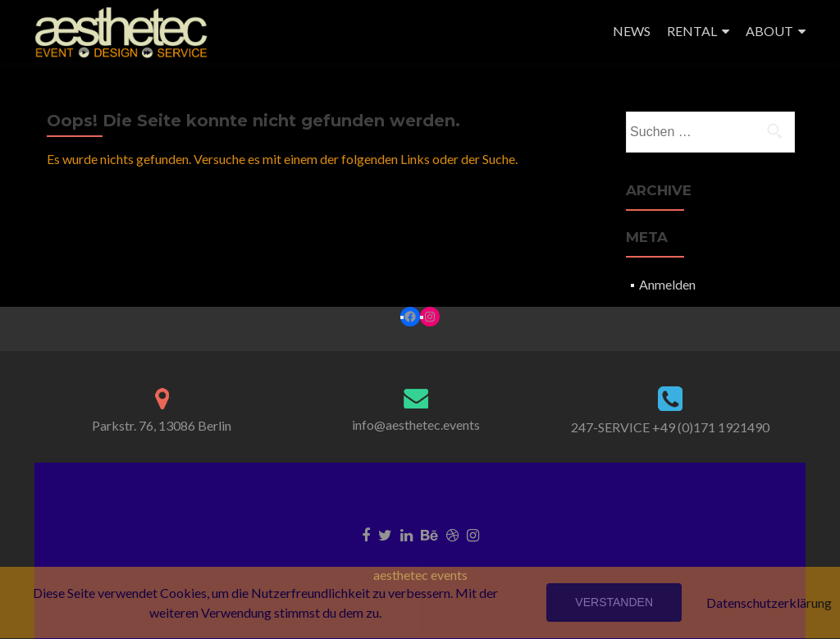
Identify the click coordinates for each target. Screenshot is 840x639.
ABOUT (769, 31)
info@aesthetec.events (416, 424)
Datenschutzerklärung (769, 602)
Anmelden (667, 284)
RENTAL (692, 31)
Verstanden (614, 602)
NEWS (632, 31)
